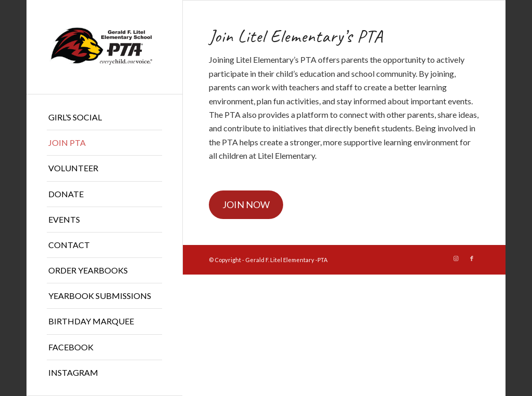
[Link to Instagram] (456, 258)
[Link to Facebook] (472, 258)
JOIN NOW (246, 204)
